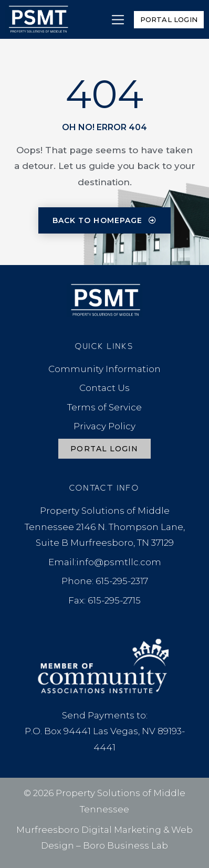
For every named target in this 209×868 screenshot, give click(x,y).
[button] (118, 20)
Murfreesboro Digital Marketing (89, 830)
